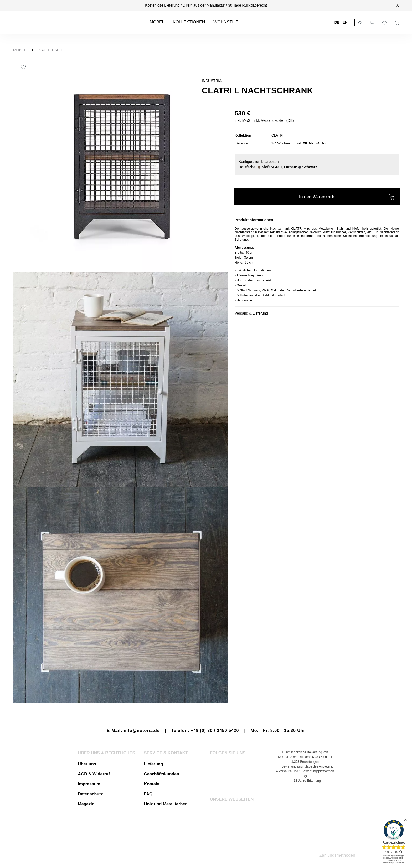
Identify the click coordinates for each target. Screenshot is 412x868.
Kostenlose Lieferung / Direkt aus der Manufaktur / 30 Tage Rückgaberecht (206, 5)
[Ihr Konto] (373, 22)
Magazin (86, 804)
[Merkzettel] (385, 22)
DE (337, 22)
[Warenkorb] (398, 22)
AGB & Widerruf (94, 774)
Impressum (89, 784)
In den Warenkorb (347, 198)
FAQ (148, 794)
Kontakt (152, 784)
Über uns (87, 764)
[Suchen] (360, 22)
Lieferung (154, 764)
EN (345, 22)
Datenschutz (90, 794)
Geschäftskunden (162, 774)
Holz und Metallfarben (166, 804)
